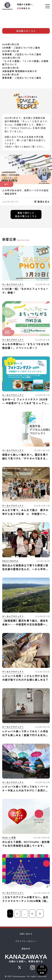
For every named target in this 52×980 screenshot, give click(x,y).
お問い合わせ (26, 934)
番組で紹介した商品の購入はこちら (26, 214)
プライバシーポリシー (26, 941)
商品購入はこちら (26, 31)
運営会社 (26, 949)
